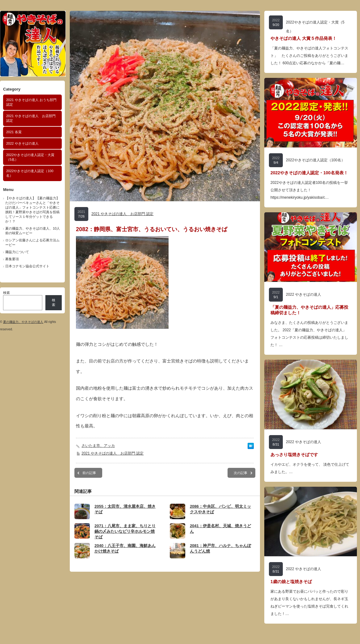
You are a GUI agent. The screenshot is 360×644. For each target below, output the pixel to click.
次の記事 (241, 473)
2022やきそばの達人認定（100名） (30, 173)
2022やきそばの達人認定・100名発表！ (309, 173)
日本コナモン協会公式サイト (27, 266)
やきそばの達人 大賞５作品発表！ (303, 38)
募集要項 (12, 259)
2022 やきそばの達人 (22, 143)
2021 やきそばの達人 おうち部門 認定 (31, 102)
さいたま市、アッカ (98, 446)
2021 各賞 (14, 132)
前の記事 (89, 473)
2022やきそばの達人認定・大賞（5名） (30, 157)
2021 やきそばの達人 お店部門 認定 (31, 118)
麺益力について (17, 252)
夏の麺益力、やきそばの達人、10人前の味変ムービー (33, 231)
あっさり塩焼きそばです (294, 455)
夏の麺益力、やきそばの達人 (23, 322)
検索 (6, 293)
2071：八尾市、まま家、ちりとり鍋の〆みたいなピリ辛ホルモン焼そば (125, 531)
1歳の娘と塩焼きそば (291, 582)
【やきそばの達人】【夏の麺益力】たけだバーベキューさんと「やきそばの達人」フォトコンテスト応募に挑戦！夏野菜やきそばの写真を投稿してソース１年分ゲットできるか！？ (32, 210)
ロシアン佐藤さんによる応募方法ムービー (32, 242)
